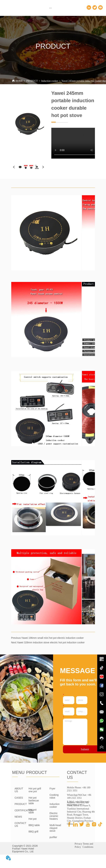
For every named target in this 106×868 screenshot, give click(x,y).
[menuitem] (50, 8)
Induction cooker (50, 81)
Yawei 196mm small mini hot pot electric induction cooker (52, 638)
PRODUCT (32, 81)
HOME (19, 81)
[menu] (50, 8)
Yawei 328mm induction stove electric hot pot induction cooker (51, 642)
